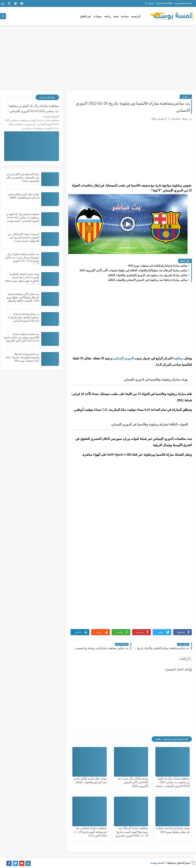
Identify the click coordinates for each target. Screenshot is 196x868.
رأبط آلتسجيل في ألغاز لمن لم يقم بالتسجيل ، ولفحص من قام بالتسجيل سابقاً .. (23, 177)
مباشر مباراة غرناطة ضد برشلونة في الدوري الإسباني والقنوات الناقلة (148, 280)
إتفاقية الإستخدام (164, 3)
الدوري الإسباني (123, 358)
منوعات (97, 16)
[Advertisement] (98, 60)
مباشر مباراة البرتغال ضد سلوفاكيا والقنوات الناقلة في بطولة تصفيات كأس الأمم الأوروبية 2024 (134, 270)
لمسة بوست (157, 863)
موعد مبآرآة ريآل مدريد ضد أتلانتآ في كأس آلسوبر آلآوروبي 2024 (133, 782)
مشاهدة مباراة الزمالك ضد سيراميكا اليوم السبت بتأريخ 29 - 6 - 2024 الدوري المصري (132, 832)
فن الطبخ (86, 16)
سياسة (125, 16)
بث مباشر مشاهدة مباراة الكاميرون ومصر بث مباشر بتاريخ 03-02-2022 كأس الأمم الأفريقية (22, 337)
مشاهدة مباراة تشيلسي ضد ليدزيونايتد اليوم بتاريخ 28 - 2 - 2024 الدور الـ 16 (90, 832)
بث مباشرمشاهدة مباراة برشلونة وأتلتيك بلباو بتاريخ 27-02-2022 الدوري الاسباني (23, 317)
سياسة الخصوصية (183, 3)
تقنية (116, 16)
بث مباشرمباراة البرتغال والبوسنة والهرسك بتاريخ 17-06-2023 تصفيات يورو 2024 (22, 357)
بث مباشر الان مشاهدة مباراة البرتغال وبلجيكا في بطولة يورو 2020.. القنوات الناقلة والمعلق (23, 297)
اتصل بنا (149, 3)
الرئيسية (136, 16)
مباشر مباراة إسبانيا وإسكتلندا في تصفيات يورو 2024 (158, 266)
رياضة (108, 16)
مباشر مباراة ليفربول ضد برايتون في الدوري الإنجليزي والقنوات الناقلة (148, 275)
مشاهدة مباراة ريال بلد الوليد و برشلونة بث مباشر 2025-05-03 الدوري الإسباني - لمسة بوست (33, 111)
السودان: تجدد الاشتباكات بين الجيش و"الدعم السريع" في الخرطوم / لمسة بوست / (24, 237)
